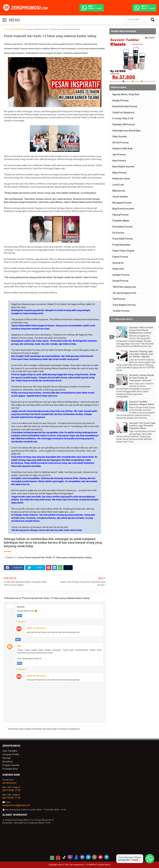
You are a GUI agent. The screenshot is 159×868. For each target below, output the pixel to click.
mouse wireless (120, 197)
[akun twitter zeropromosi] (88, 856)
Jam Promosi (119, 155)
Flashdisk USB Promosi (124, 124)
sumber (8, 551)
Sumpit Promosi (120, 281)
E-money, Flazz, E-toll (123, 118)
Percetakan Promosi (122, 227)
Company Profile (10, 754)
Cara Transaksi (9, 751)
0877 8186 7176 (11, 789)
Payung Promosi (120, 215)
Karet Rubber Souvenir (123, 167)
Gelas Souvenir (120, 136)
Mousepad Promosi (122, 203)
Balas (20, 616)
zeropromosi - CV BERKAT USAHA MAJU (92, 863)
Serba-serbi (118, 269)
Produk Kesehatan (121, 245)
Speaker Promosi (121, 275)
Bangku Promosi (120, 100)
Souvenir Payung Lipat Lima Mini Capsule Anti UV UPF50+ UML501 (141, 354)
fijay (19, 646)
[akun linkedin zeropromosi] (107, 856)
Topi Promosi (119, 299)
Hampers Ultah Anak (123, 148)
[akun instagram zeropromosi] (94, 856)
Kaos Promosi (119, 161)
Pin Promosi (118, 233)
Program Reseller (10, 764)
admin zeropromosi (36, 628)
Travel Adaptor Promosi (124, 305)
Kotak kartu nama (121, 179)
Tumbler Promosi (121, 311)
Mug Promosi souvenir (123, 209)
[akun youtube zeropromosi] (100, 856)
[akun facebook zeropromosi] (82, 856)
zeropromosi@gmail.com (16, 804)
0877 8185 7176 (11, 797)
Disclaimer (7, 761)
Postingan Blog (9, 768)
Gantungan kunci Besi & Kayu (127, 131)
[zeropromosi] (26, 8)
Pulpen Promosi (120, 257)
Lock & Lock (118, 185)
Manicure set (119, 191)
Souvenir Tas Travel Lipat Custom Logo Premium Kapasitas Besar (142, 426)
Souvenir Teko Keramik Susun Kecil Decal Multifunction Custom (141, 330)
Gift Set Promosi (120, 143)
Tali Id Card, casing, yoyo (124, 287)
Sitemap (6, 757)
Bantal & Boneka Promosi (125, 106)
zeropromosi (9, 782)
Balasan (22, 622)
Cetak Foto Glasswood (123, 112)
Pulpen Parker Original (123, 251)
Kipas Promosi (119, 173)
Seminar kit (118, 263)
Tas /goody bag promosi (124, 293)
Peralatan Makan (121, 221)
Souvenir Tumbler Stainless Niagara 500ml (142, 403)
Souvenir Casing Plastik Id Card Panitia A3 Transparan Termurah (142, 378)
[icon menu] (5, 20)
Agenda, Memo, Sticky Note (126, 94)
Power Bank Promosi (123, 239)
